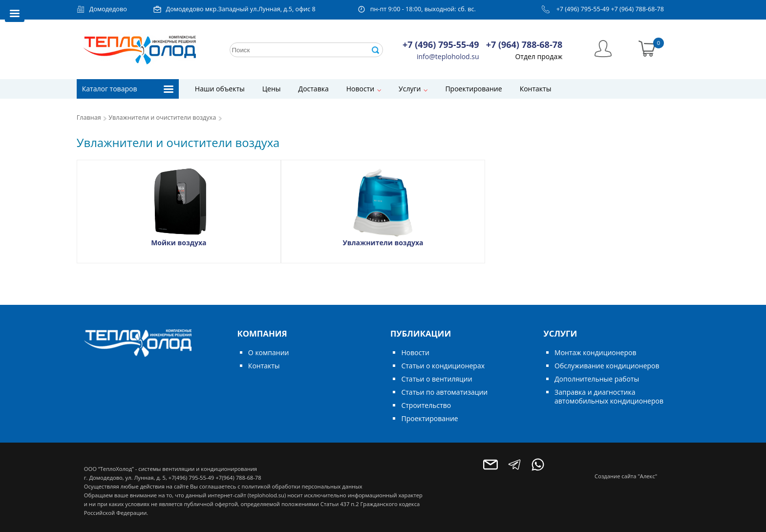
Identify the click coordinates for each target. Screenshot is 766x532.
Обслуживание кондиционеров (607, 366)
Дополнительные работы (597, 379)
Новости (360, 89)
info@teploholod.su (448, 56)
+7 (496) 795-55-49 (583, 9)
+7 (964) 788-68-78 (637, 9)
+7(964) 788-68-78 (238, 478)
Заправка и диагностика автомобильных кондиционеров (609, 396)
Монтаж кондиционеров (595, 352)
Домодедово (108, 9)
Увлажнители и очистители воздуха (162, 117)
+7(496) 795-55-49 (191, 478)
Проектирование (473, 89)
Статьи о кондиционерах (443, 366)
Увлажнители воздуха (383, 243)
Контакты (536, 89)
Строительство (426, 405)
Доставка (314, 89)
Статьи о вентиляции (436, 379)
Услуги (410, 89)
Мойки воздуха (179, 243)
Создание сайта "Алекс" (626, 476)
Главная (89, 117)
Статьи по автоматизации (444, 392)
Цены (272, 89)
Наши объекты (220, 89)
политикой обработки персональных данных (302, 486)
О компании (269, 352)
